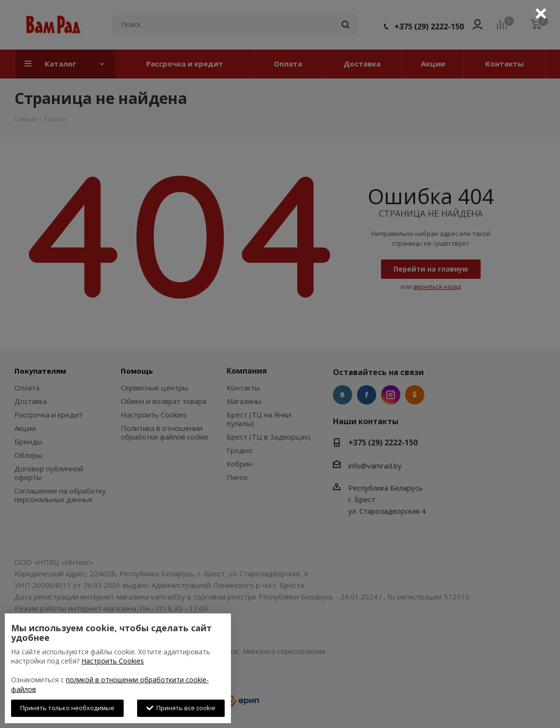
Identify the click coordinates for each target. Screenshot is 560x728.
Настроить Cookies (113, 661)
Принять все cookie (181, 708)
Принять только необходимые (67, 708)
